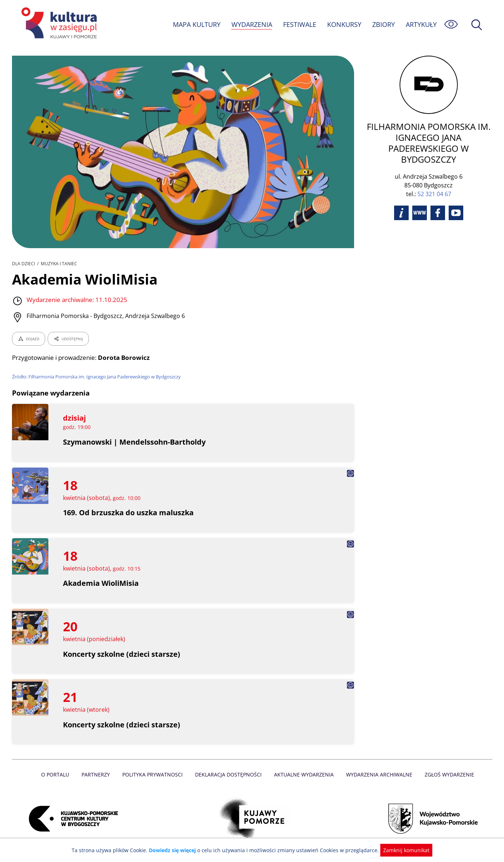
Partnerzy (98, 774)
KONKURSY (344, 24)
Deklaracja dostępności (229, 774)
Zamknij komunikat (402, 850)
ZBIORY (383, 24)
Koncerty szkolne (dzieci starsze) (122, 654)
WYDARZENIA (251, 24)
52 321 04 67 (434, 194)
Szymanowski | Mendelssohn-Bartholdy (135, 442)
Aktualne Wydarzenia (303, 774)
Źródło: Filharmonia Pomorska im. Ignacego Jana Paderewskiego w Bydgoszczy (98, 377)
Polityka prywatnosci (154, 774)
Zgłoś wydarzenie (446, 774)
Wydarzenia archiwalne (377, 774)
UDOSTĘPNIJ (68, 339)
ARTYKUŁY (421, 24)
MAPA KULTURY (195, 24)
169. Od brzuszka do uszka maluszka (129, 513)
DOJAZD (29, 339)
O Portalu (58, 774)
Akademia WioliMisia (101, 583)
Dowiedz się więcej (175, 850)
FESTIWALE (299, 24)
